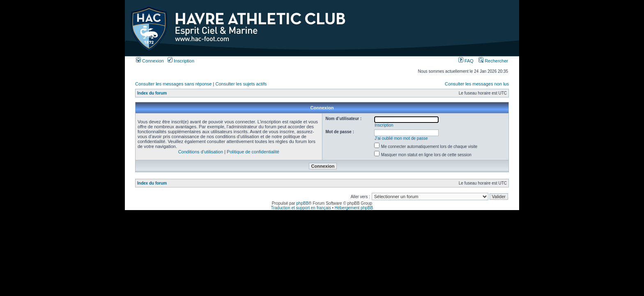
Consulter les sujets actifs (241, 84)
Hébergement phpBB (354, 208)
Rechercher (493, 61)
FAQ (466, 61)
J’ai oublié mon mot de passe (401, 138)
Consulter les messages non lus (477, 84)
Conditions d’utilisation (201, 152)
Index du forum (152, 93)
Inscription (181, 61)
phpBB (302, 203)
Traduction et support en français (301, 208)
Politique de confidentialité (253, 152)
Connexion (150, 61)
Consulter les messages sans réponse (173, 84)
